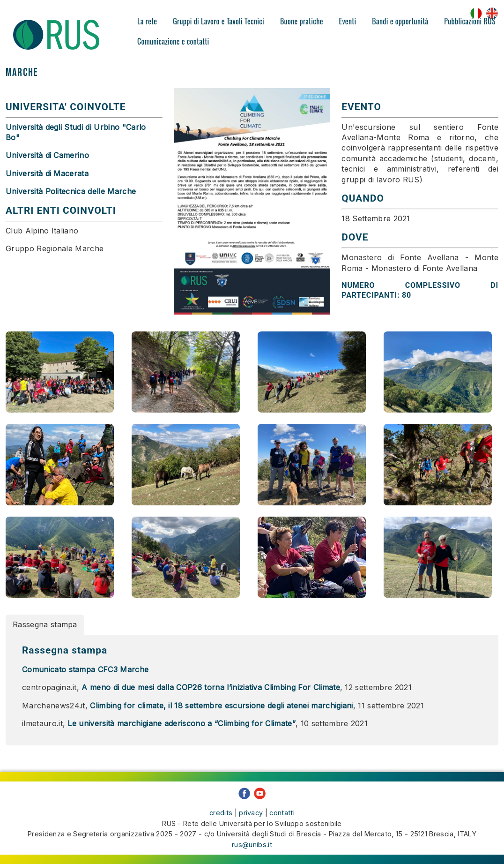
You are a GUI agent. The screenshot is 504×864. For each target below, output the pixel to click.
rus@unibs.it (252, 851)
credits (221, 820)
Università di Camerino (47, 155)
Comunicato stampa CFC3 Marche (85, 684)
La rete (147, 21)
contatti (282, 820)
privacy (251, 820)
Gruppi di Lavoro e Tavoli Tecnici (219, 21)
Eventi (348, 21)
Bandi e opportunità (400, 21)
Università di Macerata (47, 173)
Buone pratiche (302, 21)
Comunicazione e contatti (173, 41)
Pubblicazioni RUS (470, 21)
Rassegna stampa (45, 639)
